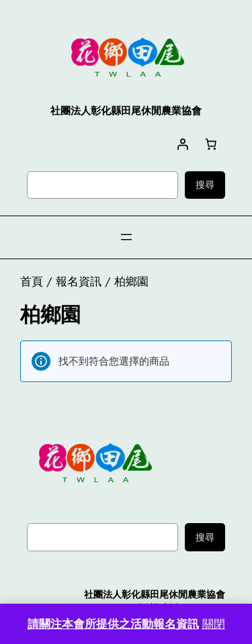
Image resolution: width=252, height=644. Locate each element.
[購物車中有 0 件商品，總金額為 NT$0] (211, 144)
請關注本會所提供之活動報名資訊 (113, 624)
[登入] (183, 144)
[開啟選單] (126, 237)
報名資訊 (79, 281)
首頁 (32, 281)
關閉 (214, 624)
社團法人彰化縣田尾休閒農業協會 (155, 594)
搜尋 (205, 185)
